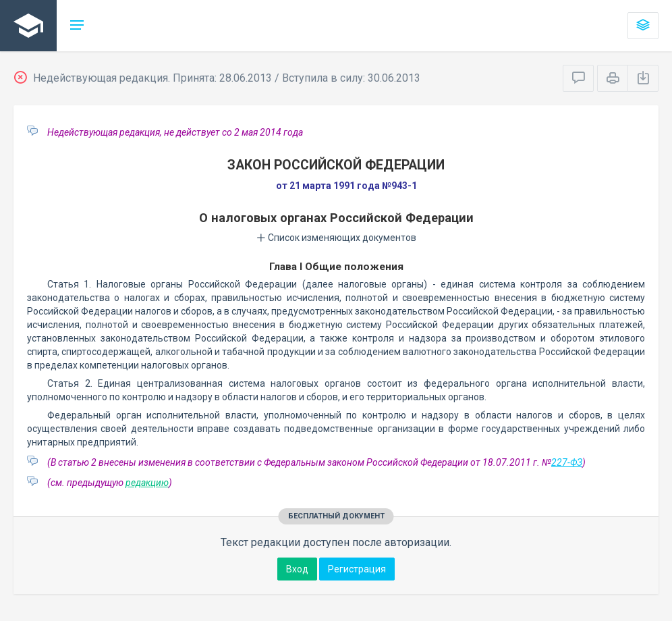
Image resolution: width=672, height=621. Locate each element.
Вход (297, 569)
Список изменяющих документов (336, 238)
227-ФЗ (567, 462)
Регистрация (357, 569)
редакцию (147, 483)
